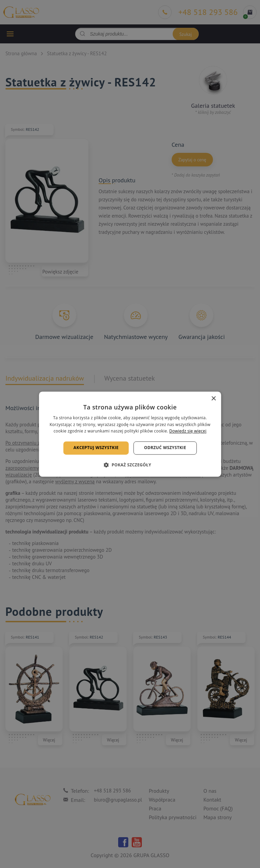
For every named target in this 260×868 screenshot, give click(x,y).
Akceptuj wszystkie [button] (96, 448)
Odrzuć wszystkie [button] (165, 448)
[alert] (130, 434)
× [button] (213, 399)
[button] (130, 465)
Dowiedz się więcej (188, 431)
